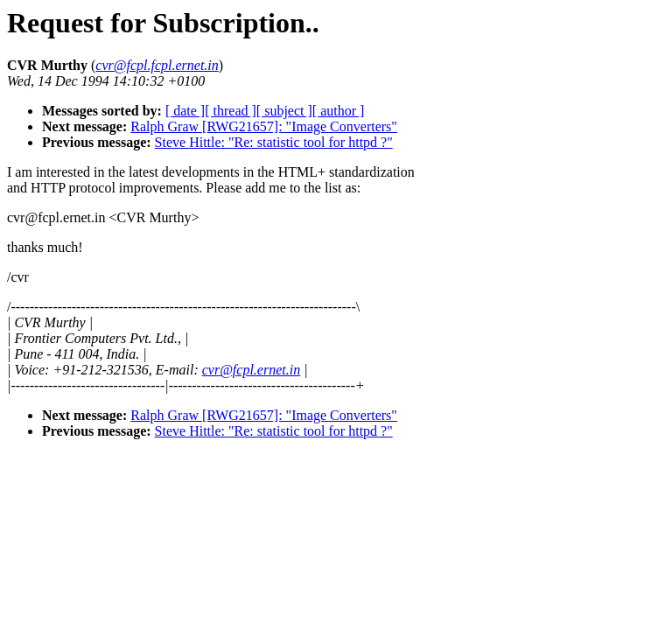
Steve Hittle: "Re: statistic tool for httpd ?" (274, 142)
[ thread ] (231, 111)
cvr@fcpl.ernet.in (251, 370)
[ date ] (185, 111)
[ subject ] (284, 111)
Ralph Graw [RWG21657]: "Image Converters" (264, 126)
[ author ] (339, 111)
